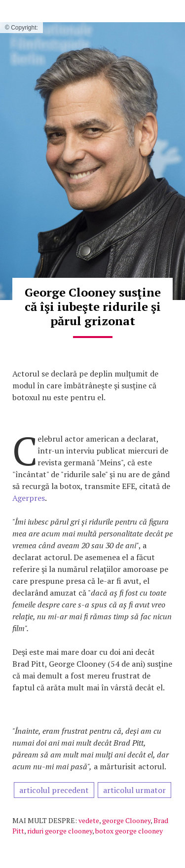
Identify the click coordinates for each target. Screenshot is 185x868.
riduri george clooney (60, 831)
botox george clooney (129, 831)
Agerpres (29, 498)
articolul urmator (134, 790)
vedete (89, 820)
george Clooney (126, 820)
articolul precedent (54, 790)
